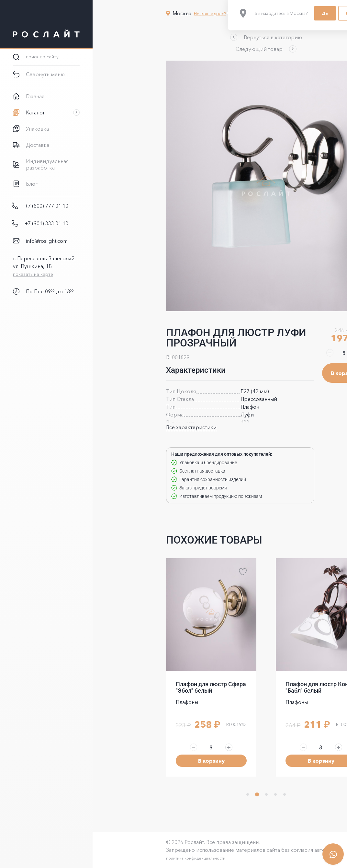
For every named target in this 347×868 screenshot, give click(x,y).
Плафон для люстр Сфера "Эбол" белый (165, 687)
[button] (220, 37)
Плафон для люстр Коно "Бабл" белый (272, 687)
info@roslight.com (47, 241)
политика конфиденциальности (149, 858)
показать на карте (33, 274)
